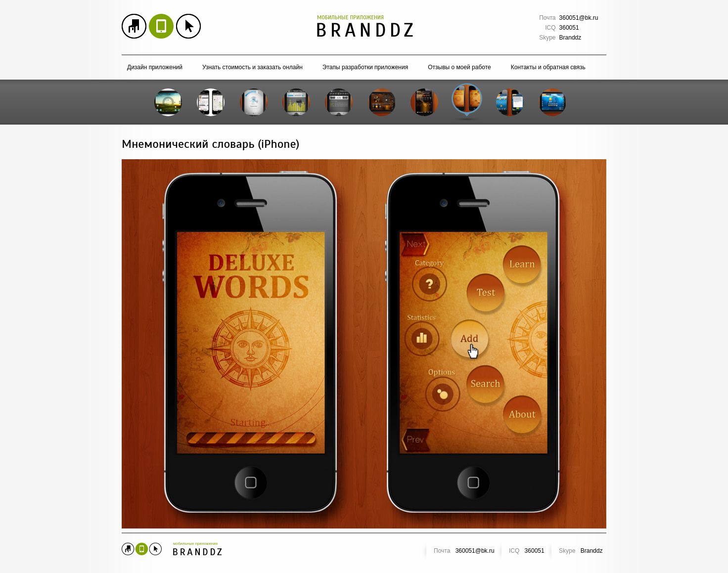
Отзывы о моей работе (459, 67)
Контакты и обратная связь (548, 67)
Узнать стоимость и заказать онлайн (252, 67)
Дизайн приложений (155, 67)
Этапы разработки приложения (365, 67)
